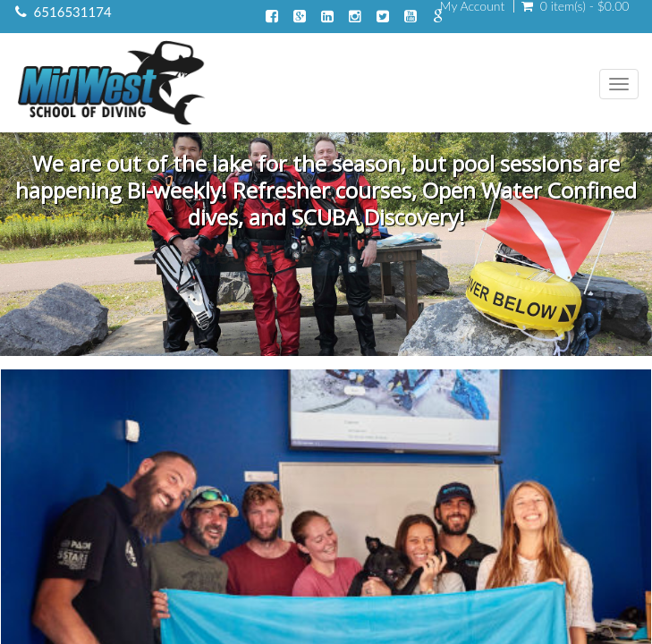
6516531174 (73, 12)
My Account (472, 6)
